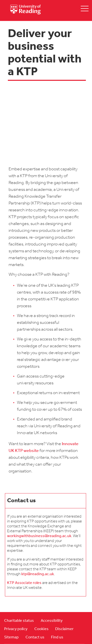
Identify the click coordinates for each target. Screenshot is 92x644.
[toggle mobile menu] (85, 8)
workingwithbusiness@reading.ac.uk (39, 536)
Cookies (41, 629)
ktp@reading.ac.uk (38, 574)
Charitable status (19, 621)
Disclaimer (64, 629)
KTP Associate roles (24, 583)
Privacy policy (16, 629)
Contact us (35, 637)
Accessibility (52, 621)
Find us (57, 637)
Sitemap (11, 637)
